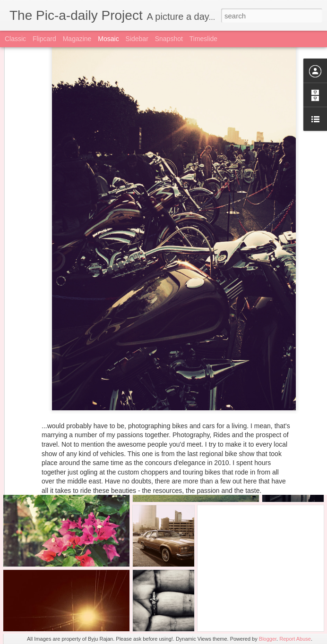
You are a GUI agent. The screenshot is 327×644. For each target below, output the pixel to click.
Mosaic (108, 39)
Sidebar (137, 39)
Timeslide (203, 39)
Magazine (77, 39)
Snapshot (169, 39)
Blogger (268, 639)
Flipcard (44, 39)
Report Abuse (295, 639)
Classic (15, 39)
